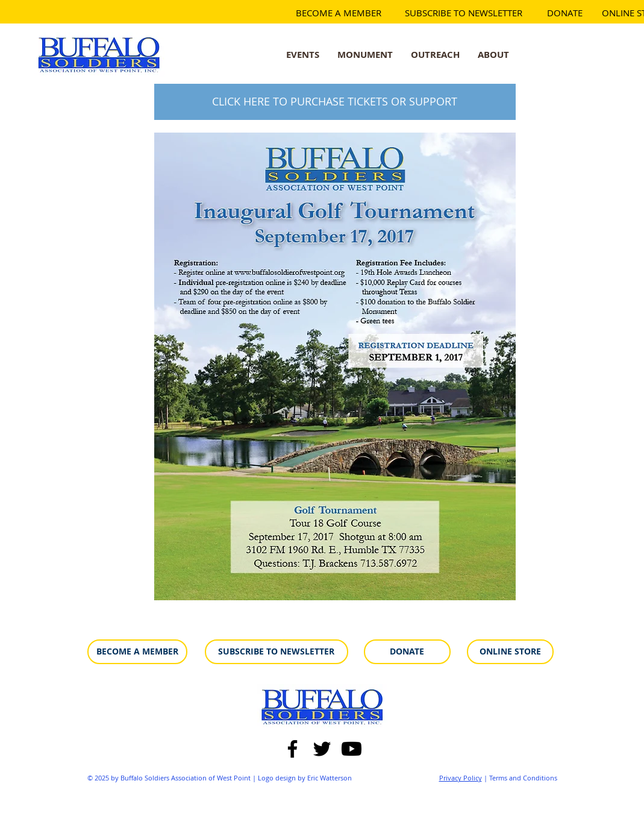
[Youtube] (352, 749)
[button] (365, 54)
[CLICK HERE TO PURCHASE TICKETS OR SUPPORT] (335, 102)
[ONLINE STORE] (510, 652)
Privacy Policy (461, 778)
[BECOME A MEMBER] (339, 13)
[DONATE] (565, 13)
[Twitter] (322, 749)
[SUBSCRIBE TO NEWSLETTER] (464, 13)
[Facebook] (292, 749)
